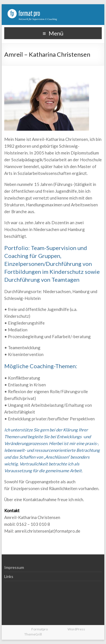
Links (9, 576)
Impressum (14, 567)
